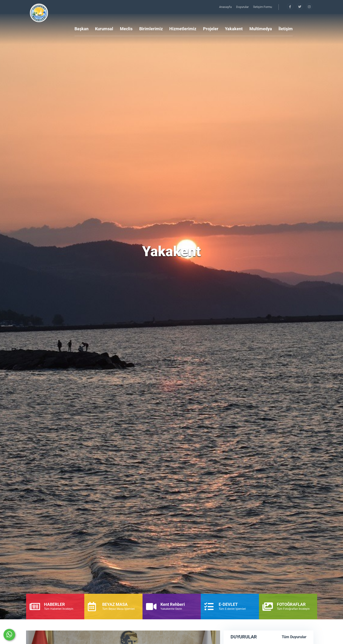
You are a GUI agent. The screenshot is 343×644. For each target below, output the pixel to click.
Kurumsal (104, 29)
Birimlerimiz (151, 29)
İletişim (286, 29)
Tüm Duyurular (294, 637)
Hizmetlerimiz (183, 29)
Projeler (211, 29)
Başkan (82, 29)
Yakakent (234, 29)
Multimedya (261, 29)
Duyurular (243, 7)
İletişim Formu (263, 7)
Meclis (126, 29)
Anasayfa (226, 7)
